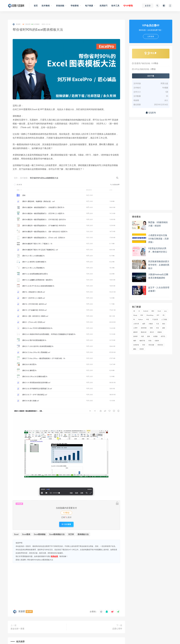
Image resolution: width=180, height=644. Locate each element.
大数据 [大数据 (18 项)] (151, 324)
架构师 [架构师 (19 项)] (135, 336)
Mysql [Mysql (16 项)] (135, 315)
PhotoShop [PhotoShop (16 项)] (150, 315)
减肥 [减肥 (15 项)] (144, 324)
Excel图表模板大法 (57, 534)
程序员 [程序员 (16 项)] (163, 336)
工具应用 (27, 24)
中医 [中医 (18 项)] (148, 319)
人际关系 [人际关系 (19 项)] (136, 324)
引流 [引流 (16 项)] (157, 324)
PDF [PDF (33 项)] (142, 315)
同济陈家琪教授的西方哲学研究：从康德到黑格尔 (159, 265)
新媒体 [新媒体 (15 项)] (160, 332)
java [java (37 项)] (165, 311)
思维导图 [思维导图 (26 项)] (144, 328)
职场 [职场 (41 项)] (150, 341)
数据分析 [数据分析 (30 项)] (144, 332)
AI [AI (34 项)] (139, 311)
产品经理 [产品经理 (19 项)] (155, 319)
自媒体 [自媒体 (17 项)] (157, 341)
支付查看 (66, 524)
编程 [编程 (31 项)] (135, 341)
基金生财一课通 (17, 629)
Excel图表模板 (40, 534)
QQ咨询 (151, 113)
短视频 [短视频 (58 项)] (155, 336)
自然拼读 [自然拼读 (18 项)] (136, 345)
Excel (16, 534)
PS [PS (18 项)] (134, 319)
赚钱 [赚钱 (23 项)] (135, 349)
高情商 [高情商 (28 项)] (142, 349)
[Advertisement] (66, 586)
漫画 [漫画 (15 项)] (148, 336)
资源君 (17, 24)
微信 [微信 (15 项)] (164, 324)
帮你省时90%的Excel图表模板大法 (40, 560)
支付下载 (151, 76)
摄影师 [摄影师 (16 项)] (135, 332)
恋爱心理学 (117, 629)
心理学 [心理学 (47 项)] (135, 328)
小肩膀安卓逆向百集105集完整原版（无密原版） (158, 239)
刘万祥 (71, 534)
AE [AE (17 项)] (134, 311)
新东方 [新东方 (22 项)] (152, 332)
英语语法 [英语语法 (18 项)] (160, 345)
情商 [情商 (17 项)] (151, 328)
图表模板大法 (83, 534)
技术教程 (36, 24)
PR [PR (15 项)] (164, 315)
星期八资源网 (21, 560)
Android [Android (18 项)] (146, 311)
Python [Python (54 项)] (141, 319)
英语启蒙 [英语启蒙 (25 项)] (151, 345)
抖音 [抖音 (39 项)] (157, 328)
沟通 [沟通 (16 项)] (142, 336)
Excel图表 (26, 534)
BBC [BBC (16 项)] (153, 311)
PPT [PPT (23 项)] (158, 315)
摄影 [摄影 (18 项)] (164, 328)
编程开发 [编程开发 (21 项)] (142, 341)
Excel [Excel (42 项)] (159, 311)
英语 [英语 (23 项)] (144, 345)
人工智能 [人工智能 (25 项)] (164, 319)
